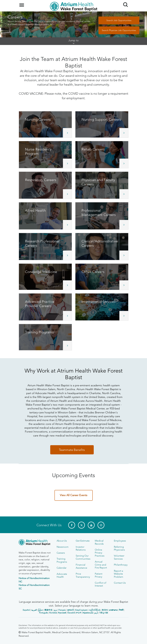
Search (124, 3)
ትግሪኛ (78, 613)
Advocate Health (62, 575)
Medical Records (99, 542)
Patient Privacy (99, 575)
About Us (62, 541)
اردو (96, 613)
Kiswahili (71, 613)
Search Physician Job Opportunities (119, 30)
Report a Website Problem (119, 574)
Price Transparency (83, 575)
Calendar (62, 568)
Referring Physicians (119, 548)
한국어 (105, 610)
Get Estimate (83, 541)
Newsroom (63, 547)
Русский (62, 613)
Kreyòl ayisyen (81, 610)
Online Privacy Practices (100, 553)
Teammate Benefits (72, 450)
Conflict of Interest (101, 584)
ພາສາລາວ (113, 610)
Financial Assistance (81, 566)
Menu (22, 4)
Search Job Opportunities (119, 20)
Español (26, 610)
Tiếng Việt (104, 613)
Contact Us (120, 583)
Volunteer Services (119, 557)
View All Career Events (74, 495)
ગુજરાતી (70, 610)
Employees (120, 541)
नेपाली (121, 610)
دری (55, 610)
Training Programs (62, 560)
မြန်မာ (41, 610)
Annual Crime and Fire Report (101, 565)
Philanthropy (121, 565)
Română (53, 613)
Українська (88, 613)
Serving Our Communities (83, 557)
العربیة (34, 610)
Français (62, 610)
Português (44, 613)
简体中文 (48, 610)
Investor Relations (81, 548)
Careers (61, 553)
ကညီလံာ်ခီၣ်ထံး (95, 610)
